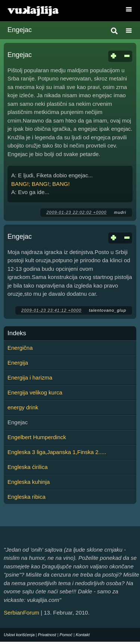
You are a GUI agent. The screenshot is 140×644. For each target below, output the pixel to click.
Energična (20, 348)
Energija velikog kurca (35, 392)
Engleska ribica (27, 497)
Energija (18, 363)
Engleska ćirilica (28, 467)
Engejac (20, 55)
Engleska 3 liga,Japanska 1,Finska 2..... (57, 452)
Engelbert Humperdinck (37, 437)
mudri (120, 212)
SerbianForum (21, 613)
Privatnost (47, 635)
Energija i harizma (30, 377)
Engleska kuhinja (29, 482)
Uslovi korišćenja (19, 635)
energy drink (23, 407)
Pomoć (66, 635)
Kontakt (83, 635)
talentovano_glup (108, 310)
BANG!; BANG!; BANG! (41, 184)
